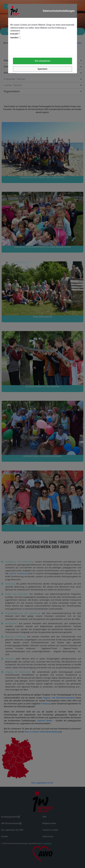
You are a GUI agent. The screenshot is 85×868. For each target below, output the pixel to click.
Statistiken (15, 38)
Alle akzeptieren (42, 61)
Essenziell (15, 34)
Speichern (42, 69)
